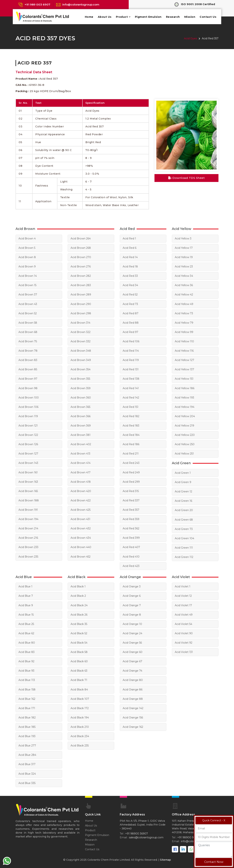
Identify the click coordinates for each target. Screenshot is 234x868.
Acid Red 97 (130, 332)
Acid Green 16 (183, 500)
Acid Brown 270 (81, 257)
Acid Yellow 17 (184, 248)
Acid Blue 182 (27, 716)
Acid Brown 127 (28, 453)
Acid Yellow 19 (184, 257)
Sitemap (165, 859)
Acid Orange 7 (132, 604)
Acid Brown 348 (81, 351)
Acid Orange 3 (132, 586)
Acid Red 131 (131, 369)
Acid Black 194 (80, 716)
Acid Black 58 (79, 651)
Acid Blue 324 (27, 772)
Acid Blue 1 (25, 586)
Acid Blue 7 (26, 595)
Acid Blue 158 (27, 688)
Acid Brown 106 (28, 407)
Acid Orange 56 (132, 642)
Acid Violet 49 (184, 614)
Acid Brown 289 (81, 295)
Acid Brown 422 (81, 500)
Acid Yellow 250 (185, 444)
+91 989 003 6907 (37, 4)
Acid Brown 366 (80, 416)
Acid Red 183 (131, 425)
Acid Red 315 (131, 491)
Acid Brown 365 (80, 407)
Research (173, 17)
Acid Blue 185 (27, 726)
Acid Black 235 (80, 744)
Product (122, 17)
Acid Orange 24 (132, 632)
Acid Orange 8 (132, 614)
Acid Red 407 (131, 547)
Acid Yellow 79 (184, 323)
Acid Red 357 (131, 509)
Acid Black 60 (79, 660)
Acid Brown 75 (28, 341)
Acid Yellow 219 (184, 425)
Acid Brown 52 (28, 313)
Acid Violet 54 (183, 623)
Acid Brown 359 (80, 388)
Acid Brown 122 (28, 435)
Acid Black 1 (78, 586)
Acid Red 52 (130, 295)
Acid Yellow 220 (185, 435)
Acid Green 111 (184, 547)
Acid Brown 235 (28, 556)
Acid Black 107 (80, 698)
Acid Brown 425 (80, 509)
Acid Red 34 (130, 285)
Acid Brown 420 (81, 491)
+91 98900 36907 (137, 832)
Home (89, 17)
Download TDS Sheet (186, 178)
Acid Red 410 (131, 556)
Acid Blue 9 (26, 604)
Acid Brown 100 (29, 397)
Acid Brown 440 (81, 547)
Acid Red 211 (131, 453)
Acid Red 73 (130, 304)
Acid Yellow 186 (184, 388)
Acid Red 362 (131, 528)
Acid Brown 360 (81, 397)
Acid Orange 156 (133, 716)
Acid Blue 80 (27, 642)
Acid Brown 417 (80, 472)
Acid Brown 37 (28, 295)
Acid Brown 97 (28, 379)
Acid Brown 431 (80, 519)
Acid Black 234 (80, 735)
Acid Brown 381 (80, 435)
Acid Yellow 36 (184, 285)
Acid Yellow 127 (184, 360)
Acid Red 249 (131, 472)
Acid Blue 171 (27, 707)
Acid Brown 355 (80, 379)
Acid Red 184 (131, 435)
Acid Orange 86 (133, 688)
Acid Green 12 (183, 491)
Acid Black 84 (79, 688)
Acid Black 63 (79, 670)
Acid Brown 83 (28, 360)
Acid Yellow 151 (184, 379)
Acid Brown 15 (27, 285)
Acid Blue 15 (26, 614)
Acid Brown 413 (80, 453)
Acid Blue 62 (26, 632)
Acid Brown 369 (81, 425)
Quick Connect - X (214, 820)
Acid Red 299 (131, 481)
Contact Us (208, 17)
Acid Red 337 (131, 500)
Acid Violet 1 (182, 586)
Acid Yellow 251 (184, 453)
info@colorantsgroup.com (81, 4)
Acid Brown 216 (28, 537)
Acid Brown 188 (29, 500)
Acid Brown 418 (81, 481)
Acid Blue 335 (27, 782)
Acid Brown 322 (80, 332)
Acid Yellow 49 (184, 304)
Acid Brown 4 (27, 239)
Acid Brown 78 (28, 351)
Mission (190, 17)
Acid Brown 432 (81, 528)
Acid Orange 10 (132, 623)
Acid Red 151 (131, 407)
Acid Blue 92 (26, 660)
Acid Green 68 (184, 519)
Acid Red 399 (131, 537)
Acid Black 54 (79, 642)
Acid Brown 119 (28, 416)
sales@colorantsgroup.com (146, 836)
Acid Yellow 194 (184, 407)
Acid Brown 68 (28, 332)
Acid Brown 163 (28, 481)
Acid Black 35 (79, 623)
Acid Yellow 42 (184, 295)
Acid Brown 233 (28, 547)
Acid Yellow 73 (184, 313)
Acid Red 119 (131, 360)
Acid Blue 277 (27, 744)
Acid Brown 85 (28, 369)
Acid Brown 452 (80, 556)
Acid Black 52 (79, 632)
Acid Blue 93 (26, 670)
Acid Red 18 (130, 267)
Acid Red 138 (131, 379)
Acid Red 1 (129, 239)
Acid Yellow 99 (184, 332)
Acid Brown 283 (81, 285)
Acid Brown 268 (81, 248)
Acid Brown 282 (81, 276)
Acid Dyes (190, 38)
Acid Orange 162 (133, 726)
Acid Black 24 (79, 604)
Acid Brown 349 (81, 360)
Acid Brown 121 (28, 425)
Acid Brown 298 (81, 313)
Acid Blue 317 (27, 763)
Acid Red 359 (131, 519)
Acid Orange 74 (132, 670)
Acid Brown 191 (28, 509)
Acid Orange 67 (132, 660)
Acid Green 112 (184, 556)
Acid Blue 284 (27, 754)
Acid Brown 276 (81, 267)
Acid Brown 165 (28, 491)
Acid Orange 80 (133, 679)
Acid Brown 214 (28, 528)
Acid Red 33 (130, 276)
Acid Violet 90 (184, 632)
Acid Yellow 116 (184, 351)
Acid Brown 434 (81, 537)
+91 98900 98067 (189, 836)
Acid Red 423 (131, 565)
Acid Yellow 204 (185, 416)
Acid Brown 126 (28, 444)
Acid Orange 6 (132, 595)
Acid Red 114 (131, 351)
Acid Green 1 (183, 472)
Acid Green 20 (184, 510)
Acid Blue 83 (27, 651)
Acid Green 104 (184, 538)
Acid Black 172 (80, 707)
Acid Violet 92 (183, 642)
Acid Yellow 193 (184, 397)
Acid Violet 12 (183, 595)
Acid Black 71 (79, 679)
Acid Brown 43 (28, 304)
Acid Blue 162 (27, 698)
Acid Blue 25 (26, 623)
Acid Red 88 (131, 323)
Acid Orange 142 (133, 707)
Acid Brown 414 (80, 463)
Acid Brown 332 (80, 341)
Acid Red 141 (131, 388)
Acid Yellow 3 (183, 239)
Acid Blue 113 (27, 679)
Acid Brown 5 (27, 248)
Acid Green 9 (183, 482)
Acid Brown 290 (81, 304)
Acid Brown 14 (28, 276)
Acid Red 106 (131, 341)
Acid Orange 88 (133, 698)
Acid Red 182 (131, 416)
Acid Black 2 (78, 595)
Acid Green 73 (184, 528)
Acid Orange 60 (133, 651)
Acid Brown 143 (28, 463)
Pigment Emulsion (148, 17)
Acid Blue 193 (27, 735)
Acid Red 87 (131, 313)
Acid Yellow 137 (184, 369)
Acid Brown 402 (81, 444)
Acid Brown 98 (28, 388)
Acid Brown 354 (80, 369)
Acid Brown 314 (80, 323)
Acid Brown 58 (28, 323)
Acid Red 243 (131, 463)
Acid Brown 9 (27, 267)
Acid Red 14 (130, 257)
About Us (105, 17)
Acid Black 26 (79, 614)
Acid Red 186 (131, 444)
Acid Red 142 (131, 397)
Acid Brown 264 (81, 239)
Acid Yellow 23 (184, 267)
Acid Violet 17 (183, 604)
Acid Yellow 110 (184, 341)
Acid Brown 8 (27, 257)
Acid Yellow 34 (184, 276)
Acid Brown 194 (28, 519)
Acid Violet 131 (184, 651)
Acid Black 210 (80, 726)
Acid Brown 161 (28, 472)
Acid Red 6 (130, 248)
